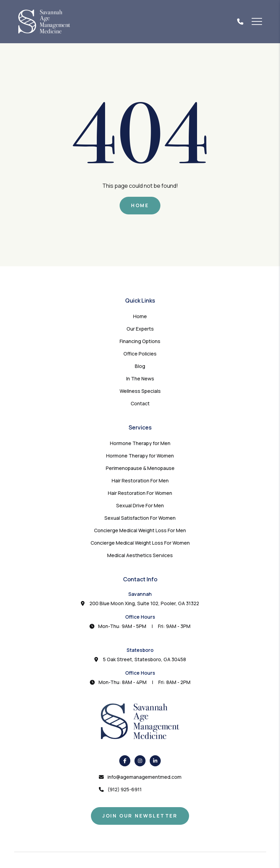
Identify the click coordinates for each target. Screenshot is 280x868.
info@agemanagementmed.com (144, 777)
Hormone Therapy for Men (140, 443)
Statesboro (140, 650)
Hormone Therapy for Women (140, 456)
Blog (140, 366)
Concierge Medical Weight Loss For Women (140, 543)
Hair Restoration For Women (140, 493)
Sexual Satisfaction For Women (140, 518)
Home (140, 205)
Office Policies (140, 354)
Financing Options (140, 341)
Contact (140, 403)
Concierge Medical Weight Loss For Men (140, 530)
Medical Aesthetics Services (140, 555)
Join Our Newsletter (140, 816)
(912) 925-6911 (125, 789)
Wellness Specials (140, 391)
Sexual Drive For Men (140, 505)
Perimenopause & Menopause (140, 468)
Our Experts (140, 329)
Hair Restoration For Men (140, 481)
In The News (140, 378)
